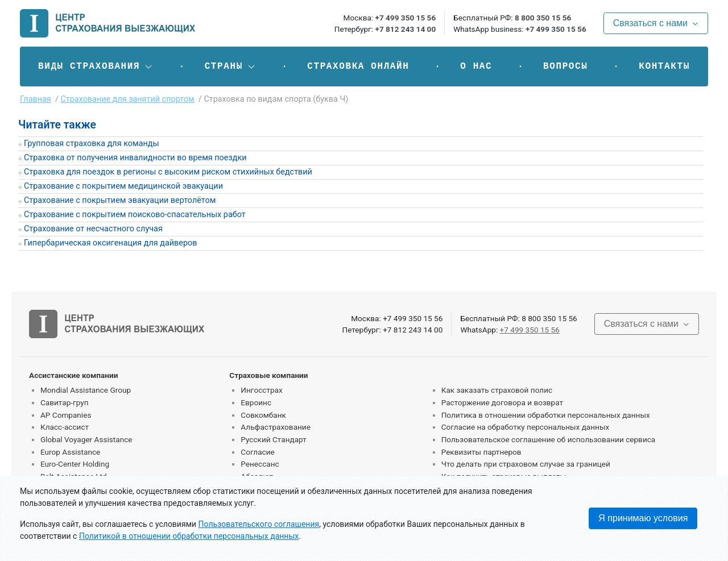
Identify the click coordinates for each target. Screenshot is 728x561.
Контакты (664, 67)
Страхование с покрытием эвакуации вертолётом (120, 200)
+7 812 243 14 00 (405, 29)
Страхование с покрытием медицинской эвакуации (123, 186)
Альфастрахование (276, 427)
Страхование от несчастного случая (93, 229)
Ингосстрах (261, 390)
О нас (476, 67)
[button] (96, 67)
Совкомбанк (263, 415)
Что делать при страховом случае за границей (526, 464)
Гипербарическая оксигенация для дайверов (110, 243)
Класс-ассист (65, 427)
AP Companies (66, 415)
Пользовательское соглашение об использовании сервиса (549, 439)
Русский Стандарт (273, 439)
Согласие (257, 452)
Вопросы (565, 67)
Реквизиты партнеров (481, 452)
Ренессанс (260, 464)
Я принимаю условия (643, 518)
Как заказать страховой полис (497, 390)
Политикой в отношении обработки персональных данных (189, 536)
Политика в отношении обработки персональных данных (546, 415)
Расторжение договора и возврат (502, 402)
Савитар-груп (65, 402)
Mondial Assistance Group (86, 390)
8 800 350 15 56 (543, 18)
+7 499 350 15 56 (405, 18)
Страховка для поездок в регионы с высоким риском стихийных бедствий (168, 172)
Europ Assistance (70, 452)
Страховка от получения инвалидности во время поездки (135, 158)
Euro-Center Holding (75, 464)
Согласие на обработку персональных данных (526, 427)
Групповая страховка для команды (92, 144)
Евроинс (256, 402)
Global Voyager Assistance (86, 439)
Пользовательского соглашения (259, 524)
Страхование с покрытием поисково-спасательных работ (135, 215)
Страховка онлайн (358, 67)
